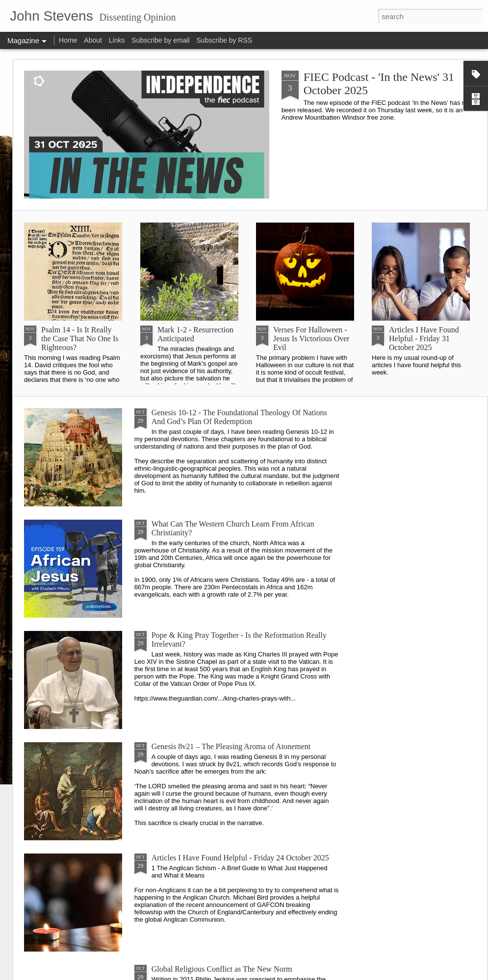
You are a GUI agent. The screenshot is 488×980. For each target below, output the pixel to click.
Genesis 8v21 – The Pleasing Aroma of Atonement (231, 746)
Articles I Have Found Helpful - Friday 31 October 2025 (424, 339)
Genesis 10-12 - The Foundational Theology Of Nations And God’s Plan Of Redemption (239, 417)
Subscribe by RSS (225, 40)
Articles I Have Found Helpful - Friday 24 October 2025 (240, 858)
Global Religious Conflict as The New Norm (222, 969)
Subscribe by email (160, 40)
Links (117, 40)
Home (68, 40)
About (93, 40)
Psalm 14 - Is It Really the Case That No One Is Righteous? (80, 339)
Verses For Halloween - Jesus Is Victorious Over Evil (311, 339)
